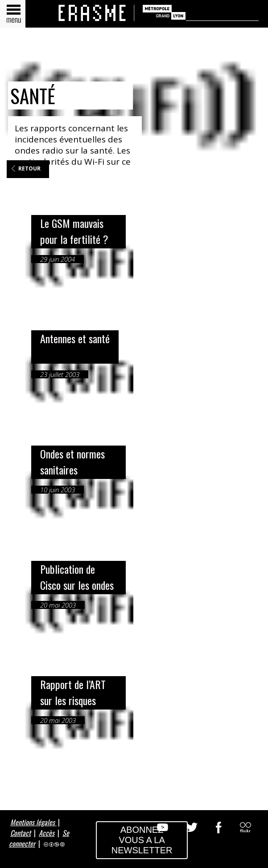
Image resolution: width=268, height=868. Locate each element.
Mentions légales (33, 822)
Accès (47, 833)
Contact (21, 833)
